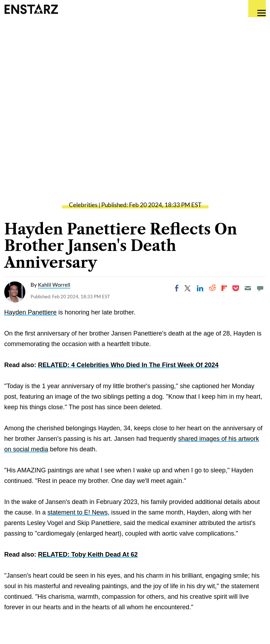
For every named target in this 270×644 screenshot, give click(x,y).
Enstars (31, 9)
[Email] (248, 288)
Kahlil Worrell (54, 285)
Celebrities (83, 205)
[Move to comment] (260, 288)
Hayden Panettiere (30, 312)
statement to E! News (78, 512)
